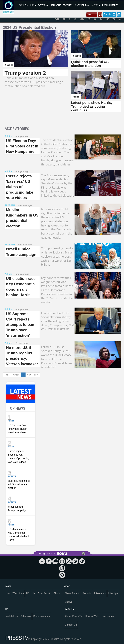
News (8, 586)
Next (29, 375)
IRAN (33, 5)
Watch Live (12, 616)
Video (67, 586)
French (107, 14)
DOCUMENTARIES (110, 5)
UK (34, 593)
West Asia (18, 593)
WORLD (24, 5)
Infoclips (113, 593)
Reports (87, 593)
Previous (16, 375)
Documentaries (42, 616)
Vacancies (108, 616)
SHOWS (96, 5)
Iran (8, 593)
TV (6, 609)
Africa (57, 593)
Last (36, 375)
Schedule (26, 616)
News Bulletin (73, 593)
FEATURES (68, 5)
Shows (69, 602)
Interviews (100, 593)
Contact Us (71, 625)
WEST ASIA (43, 5)
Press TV (69, 609)
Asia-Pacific (44, 593)
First (7, 375)
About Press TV (74, 616)
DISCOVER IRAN (82, 5)
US (28, 593)
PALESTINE (56, 5)
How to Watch (93, 616)
